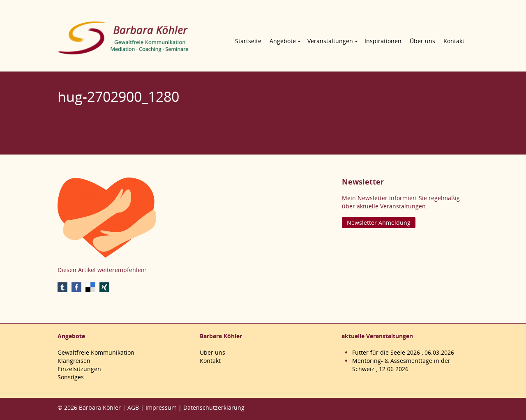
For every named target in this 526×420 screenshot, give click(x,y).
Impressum (161, 407)
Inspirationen (383, 41)
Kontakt (454, 41)
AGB (133, 407)
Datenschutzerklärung (214, 407)
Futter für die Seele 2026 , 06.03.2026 (403, 352)
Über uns (422, 41)
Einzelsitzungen (79, 369)
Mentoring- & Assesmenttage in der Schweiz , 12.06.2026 (401, 365)
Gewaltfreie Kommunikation (96, 352)
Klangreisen (74, 361)
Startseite (248, 41)
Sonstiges (71, 377)
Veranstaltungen (330, 41)
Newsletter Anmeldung (379, 223)
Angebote (283, 41)
